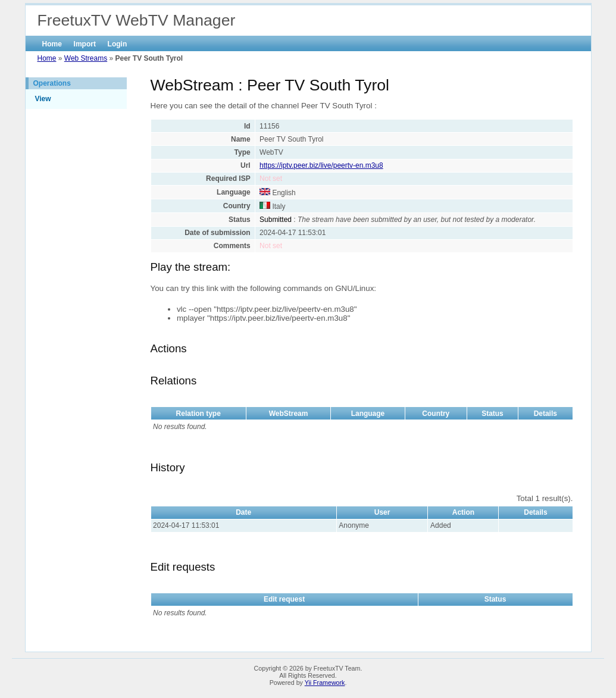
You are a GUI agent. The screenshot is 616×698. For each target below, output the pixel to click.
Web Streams (86, 58)
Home (52, 44)
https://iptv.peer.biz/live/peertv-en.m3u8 (321, 165)
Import (85, 44)
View (43, 99)
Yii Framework (325, 683)
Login (118, 44)
